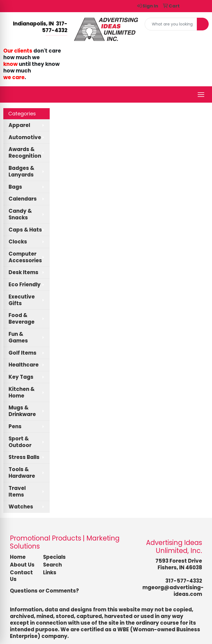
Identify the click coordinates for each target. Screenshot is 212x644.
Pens (15, 426)
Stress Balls (24, 457)
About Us (22, 565)
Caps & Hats (25, 230)
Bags (15, 187)
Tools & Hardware (22, 473)
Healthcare (24, 365)
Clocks (18, 242)
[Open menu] (201, 95)
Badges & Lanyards (21, 171)
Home (18, 557)
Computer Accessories (25, 257)
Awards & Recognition (25, 153)
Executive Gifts (22, 300)
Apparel (19, 125)
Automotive (25, 137)
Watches (21, 507)
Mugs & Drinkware (22, 411)
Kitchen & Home (22, 392)
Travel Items (17, 491)
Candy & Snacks (20, 214)
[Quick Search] (171, 24)
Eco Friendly (25, 285)
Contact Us (21, 576)
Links (50, 572)
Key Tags (21, 377)
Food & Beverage (22, 319)
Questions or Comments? (44, 591)
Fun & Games (18, 337)
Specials (54, 557)
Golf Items (22, 353)
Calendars (23, 199)
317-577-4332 (184, 581)
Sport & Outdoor (20, 442)
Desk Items (23, 272)
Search (52, 565)
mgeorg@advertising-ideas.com (173, 591)
